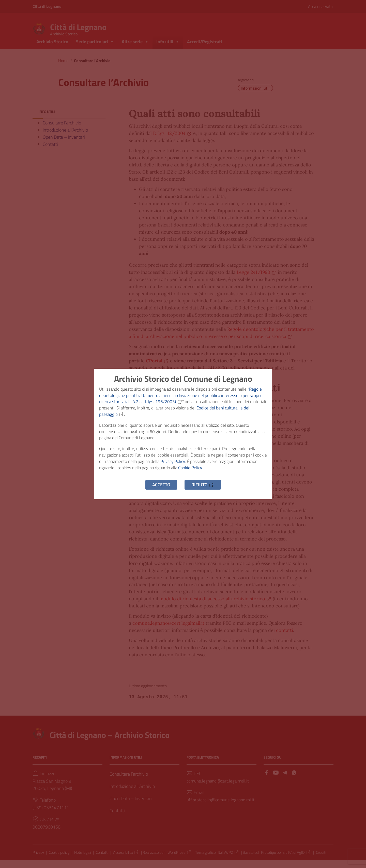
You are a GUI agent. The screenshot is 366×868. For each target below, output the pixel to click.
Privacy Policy (190, 465)
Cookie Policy (218, 472)
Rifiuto (203, 489)
